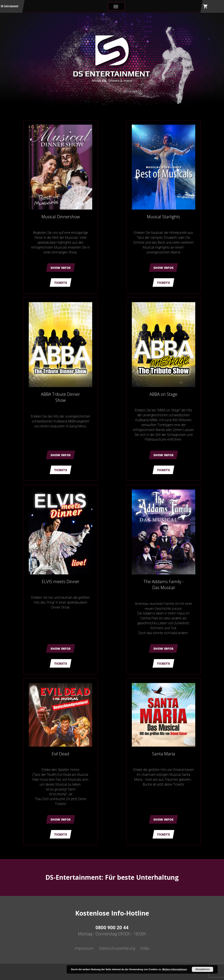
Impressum (84, 948)
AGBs (145, 948)
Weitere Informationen (175, 969)
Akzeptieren (202, 969)
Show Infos (61, 268)
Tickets (61, 283)
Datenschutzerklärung (117, 948)
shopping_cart (205, 6)
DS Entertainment (10, 6)
